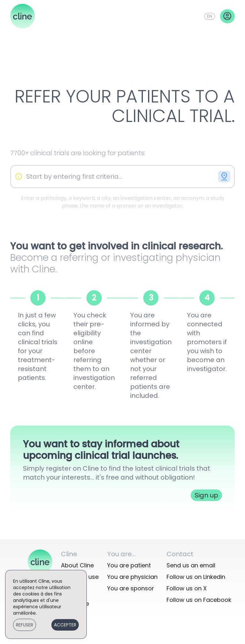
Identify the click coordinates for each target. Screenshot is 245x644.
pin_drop (224, 177)
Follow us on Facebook (199, 600)
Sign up (206, 495)
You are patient (129, 565)
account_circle (227, 16)
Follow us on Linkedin (196, 577)
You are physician (132, 577)
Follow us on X (187, 588)
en (210, 16)
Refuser (25, 625)
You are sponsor (131, 588)
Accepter (65, 625)
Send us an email (191, 565)
